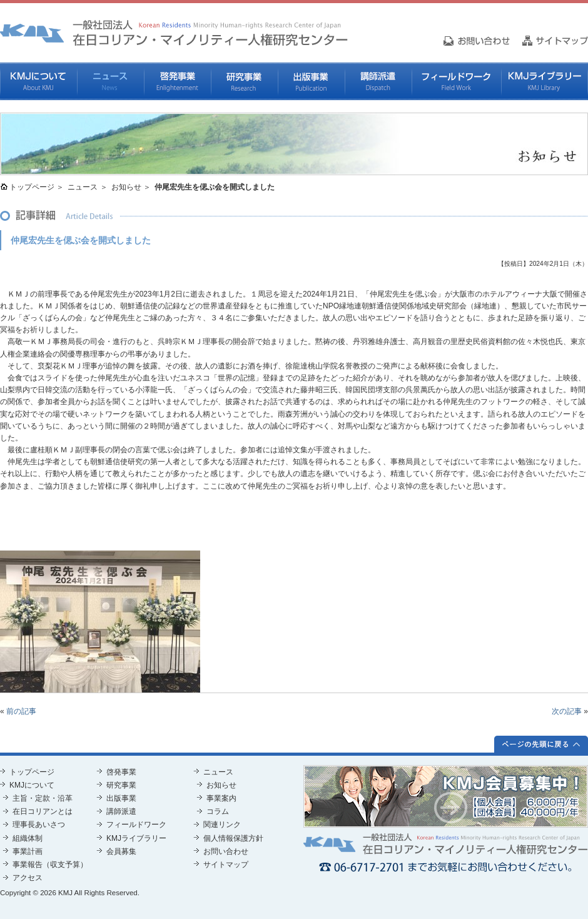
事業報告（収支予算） (50, 865)
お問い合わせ (226, 851)
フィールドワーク (456, 81)
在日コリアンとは (43, 811)
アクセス (28, 878)
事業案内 (221, 798)
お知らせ (126, 187)
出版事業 (311, 81)
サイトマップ (226, 865)
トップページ (32, 187)
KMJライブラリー (545, 81)
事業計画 (28, 851)
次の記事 (567, 711)
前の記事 (21, 711)
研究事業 (244, 81)
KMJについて (38, 81)
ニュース (110, 81)
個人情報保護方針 (233, 838)
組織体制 (28, 838)
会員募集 (121, 851)
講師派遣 (378, 81)
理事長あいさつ (39, 825)
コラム (218, 811)
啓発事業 (177, 81)
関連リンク (222, 825)
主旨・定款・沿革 (43, 798)
